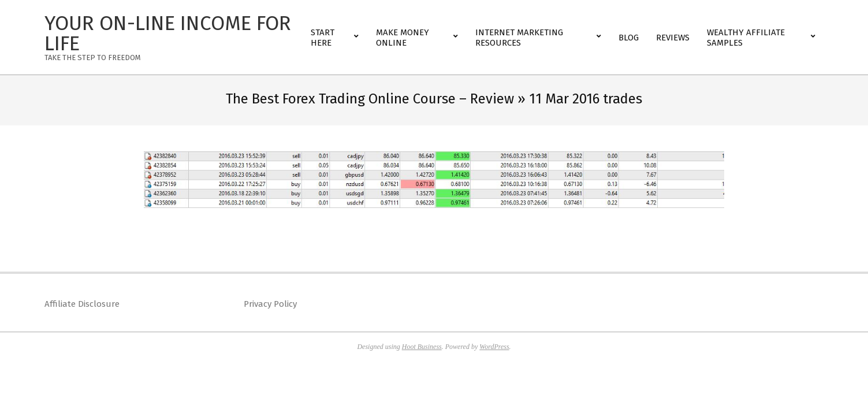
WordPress (494, 347)
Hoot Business (422, 347)
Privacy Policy (270, 304)
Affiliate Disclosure (82, 304)
